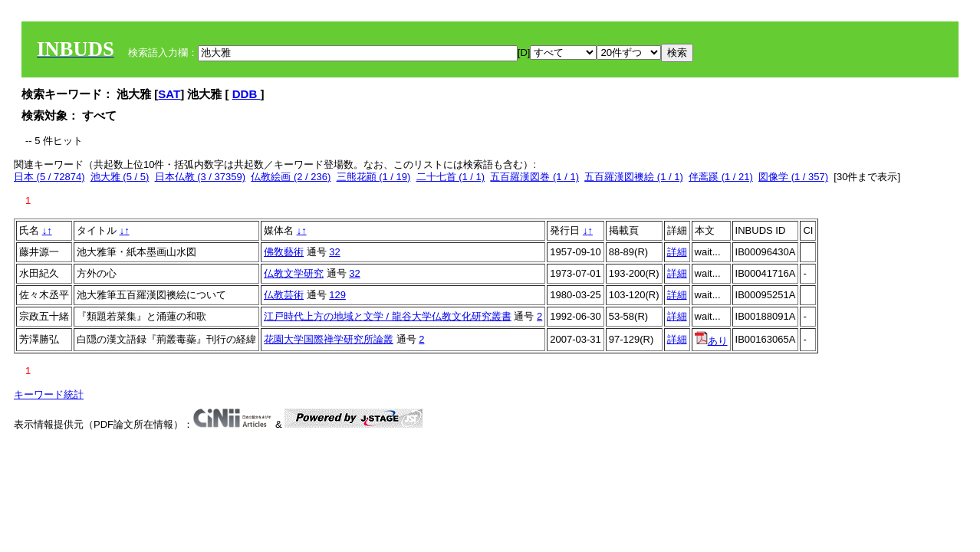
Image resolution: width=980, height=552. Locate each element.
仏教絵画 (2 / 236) (291, 177)
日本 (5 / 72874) (49, 177)
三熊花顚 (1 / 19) (374, 177)
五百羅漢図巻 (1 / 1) (534, 177)
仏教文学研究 (294, 273)
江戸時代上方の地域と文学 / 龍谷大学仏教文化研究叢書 (388, 316)
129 (337, 295)
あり (711, 341)
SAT (169, 94)
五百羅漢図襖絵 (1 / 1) (634, 177)
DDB (247, 94)
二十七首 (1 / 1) (451, 177)
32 (334, 252)
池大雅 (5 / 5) (120, 177)
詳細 (677, 252)
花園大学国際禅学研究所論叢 (329, 339)
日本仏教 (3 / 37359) (201, 177)
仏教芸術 (284, 295)
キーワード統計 (49, 394)
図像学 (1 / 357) (793, 177)
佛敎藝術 (284, 252)
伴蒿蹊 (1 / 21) (721, 177)
